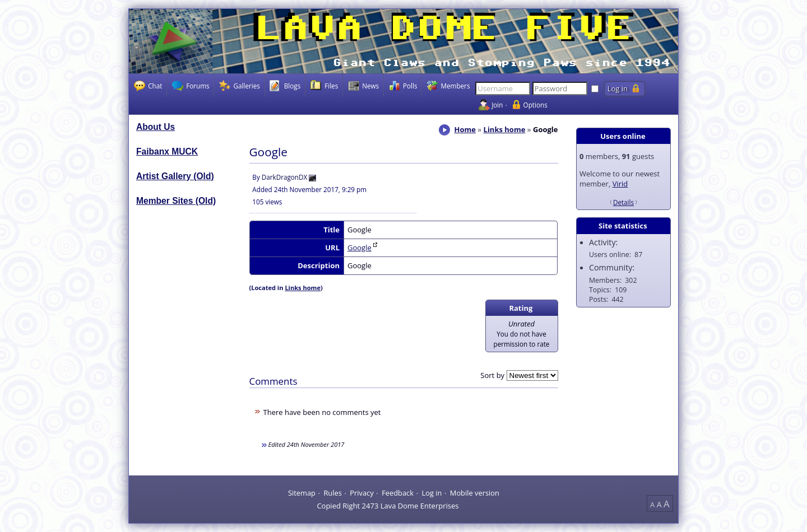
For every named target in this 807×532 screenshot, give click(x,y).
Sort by (492, 375)
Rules (332, 492)
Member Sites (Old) (176, 201)
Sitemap (302, 492)
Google (360, 248)
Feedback (398, 492)
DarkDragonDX (284, 177)
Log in (432, 492)
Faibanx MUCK (167, 151)
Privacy (361, 492)
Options (535, 105)
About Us (156, 127)
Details (623, 202)
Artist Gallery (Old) (175, 176)
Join (497, 105)
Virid (620, 184)
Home (465, 129)
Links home (505, 129)
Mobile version (475, 492)
